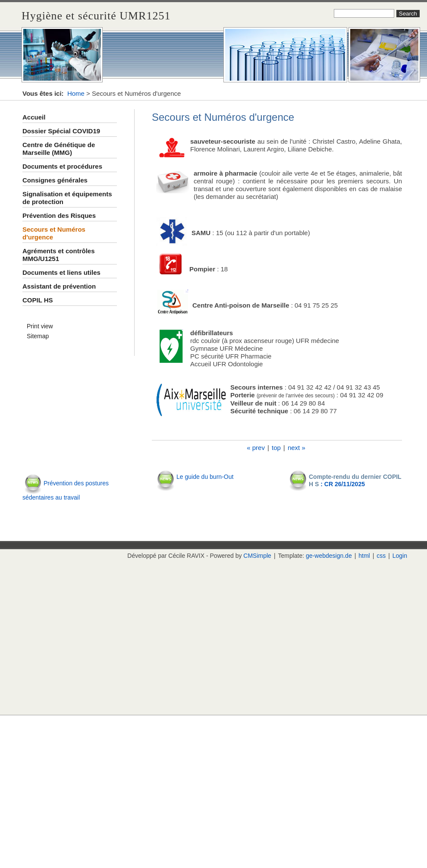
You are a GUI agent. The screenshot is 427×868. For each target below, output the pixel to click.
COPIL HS (38, 300)
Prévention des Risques (59, 215)
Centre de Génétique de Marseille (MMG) (59, 149)
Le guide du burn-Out (205, 477)
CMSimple (257, 556)
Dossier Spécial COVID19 (61, 131)
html (364, 556)
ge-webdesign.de (329, 556)
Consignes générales (55, 180)
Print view (40, 326)
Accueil (34, 117)
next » (297, 448)
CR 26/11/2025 (345, 484)
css (381, 556)
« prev (256, 448)
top (276, 448)
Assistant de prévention (59, 286)
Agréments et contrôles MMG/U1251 (59, 255)
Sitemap (38, 336)
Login (400, 556)
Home (76, 93)
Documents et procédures (62, 166)
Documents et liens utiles (61, 272)
